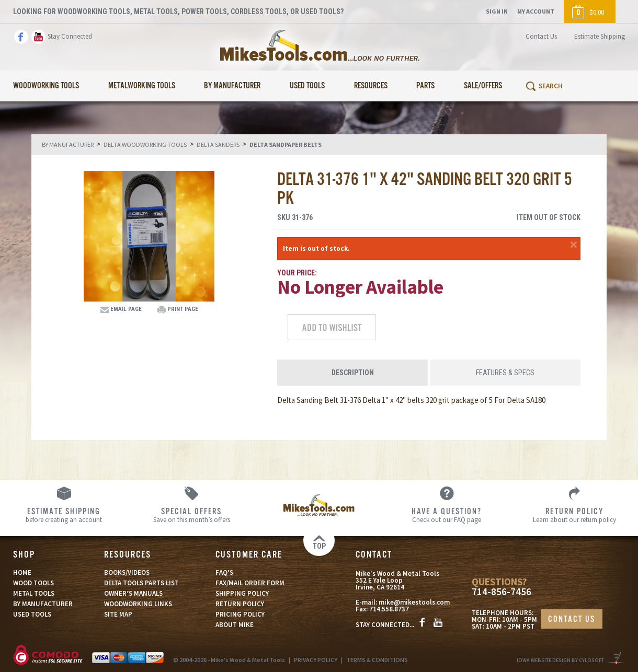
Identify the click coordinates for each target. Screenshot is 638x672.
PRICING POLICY (240, 614)
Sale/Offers (483, 86)
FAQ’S (224, 572)
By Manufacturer (232, 86)
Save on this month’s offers (191, 515)
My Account (536, 11)
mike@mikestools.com (414, 602)
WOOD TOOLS (33, 583)
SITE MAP (118, 614)
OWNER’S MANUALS (133, 593)
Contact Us (541, 36)
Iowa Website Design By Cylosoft (560, 660)
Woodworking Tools (46, 86)
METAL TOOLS (34, 593)
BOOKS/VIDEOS (127, 572)
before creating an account (64, 515)
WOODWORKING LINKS (138, 604)
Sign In (497, 11)
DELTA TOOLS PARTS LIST (141, 583)
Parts (425, 86)
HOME (22, 572)
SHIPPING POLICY (242, 593)
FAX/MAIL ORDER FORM (250, 583)
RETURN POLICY (240, 604)
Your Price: (297, 273)
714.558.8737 (389, 609)
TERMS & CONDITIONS (377, 660)
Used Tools (307, 86)
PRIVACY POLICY (316, 660)
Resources (371, 86)
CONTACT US (572, 619)
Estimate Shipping (600, 36)
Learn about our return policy (574, 515)
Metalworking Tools (142, 86)
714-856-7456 (502, 592)
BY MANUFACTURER (43, 604)
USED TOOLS (32, 614)
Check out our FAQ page (447, 515)
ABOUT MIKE (235, 625)
